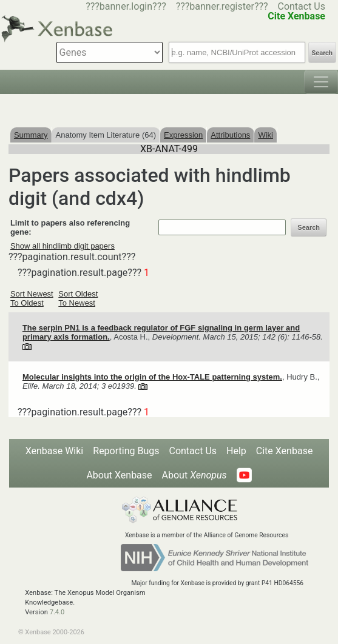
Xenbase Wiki (55, 451)
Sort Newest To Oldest (32, 298)
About (194, 475)
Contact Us (301, 6)
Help (236, 451)
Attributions (230, 135)
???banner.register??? (222, 6)
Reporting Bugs (126, 451)
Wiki (265, 135)
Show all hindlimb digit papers (63, 246)
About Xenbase (119, 475)
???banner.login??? (126, 6)
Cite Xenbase (285, 451)
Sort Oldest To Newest (78, 298)
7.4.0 (57, 612)
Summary (31, 135)
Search (322, 53)
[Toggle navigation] (321, 82)
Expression (183, 135)
